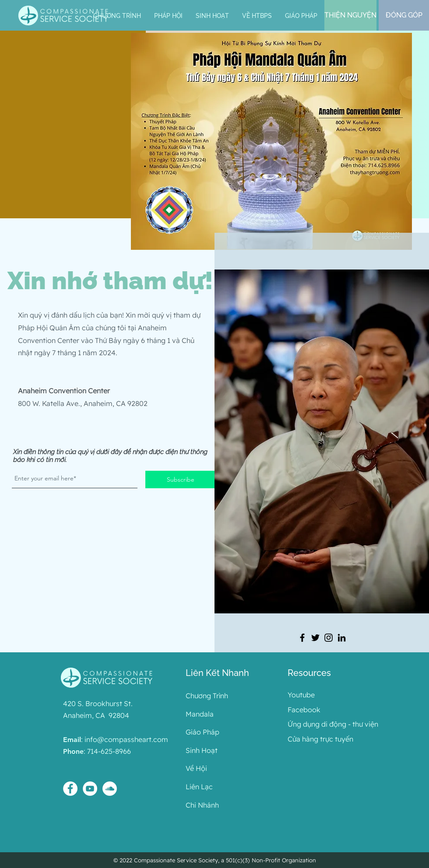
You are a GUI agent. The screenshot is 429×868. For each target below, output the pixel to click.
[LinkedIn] (342, 638)
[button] (168, 16)
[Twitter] (315, 638)
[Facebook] (302, 638)
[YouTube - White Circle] (90, 789)
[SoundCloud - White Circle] (110, 789)
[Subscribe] (180, 479)
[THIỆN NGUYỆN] (350, 15)
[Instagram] (329, 638)
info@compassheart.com (126, 739)
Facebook (304, 710)
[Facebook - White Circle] (70, 789)
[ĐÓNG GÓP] (404, 15)
